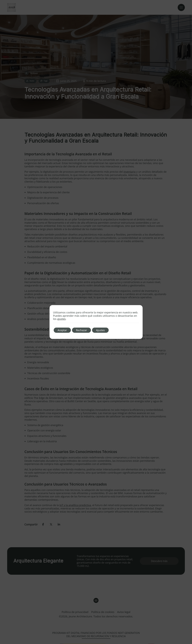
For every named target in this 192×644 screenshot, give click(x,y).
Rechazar (82, 330)
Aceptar (63, 330)
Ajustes (102, 330)
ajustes (61, 319)
